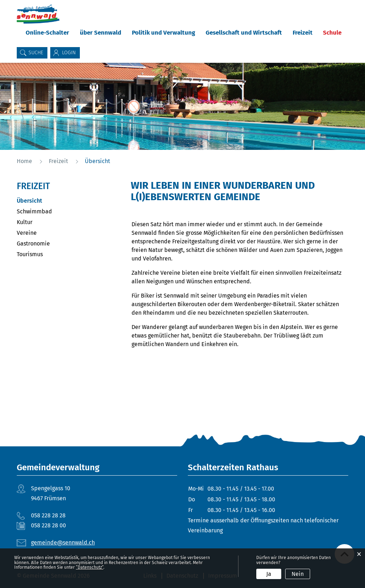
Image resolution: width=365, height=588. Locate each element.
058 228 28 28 (48, 515)
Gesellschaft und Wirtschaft (244, 33)
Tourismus (30, 254)
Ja (269, 574)
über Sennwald (101, 33)
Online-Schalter (47, 33)
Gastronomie (33, 244)
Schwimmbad (34, 211)
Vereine (27, 233)
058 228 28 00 (48, 525)
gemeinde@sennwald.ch (63, 543)
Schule (332, 33)
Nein (298, 574)
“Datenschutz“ (90, 567)
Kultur (25, 222)
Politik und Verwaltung (163, 33)
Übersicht (46, 201)
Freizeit (303, 33)
